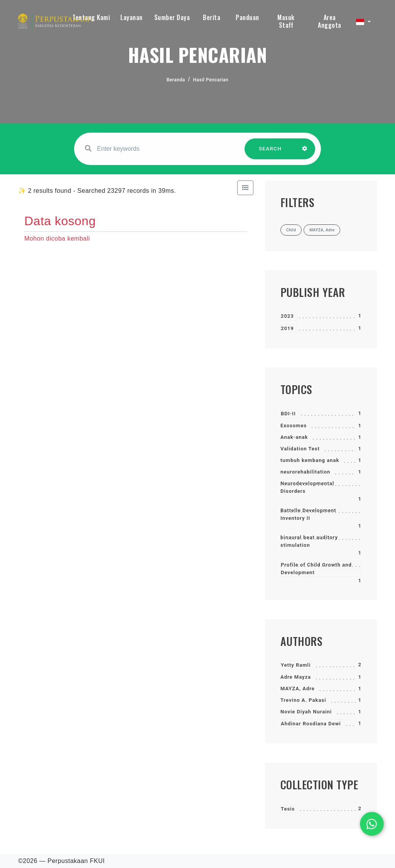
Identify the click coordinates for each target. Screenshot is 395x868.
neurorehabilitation (305, 472)
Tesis (288, 809)
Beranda (176, 80)
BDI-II (288, 414)
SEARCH (270, 153)
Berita (212, 17)
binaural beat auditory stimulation (309, 541)
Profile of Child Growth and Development (316, 569)
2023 (287, 316)
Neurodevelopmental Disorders (307, 487)
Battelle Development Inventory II (308, 514)
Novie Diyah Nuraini (306, 712)
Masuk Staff (286, 21)
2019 (287, 328)
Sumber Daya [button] (172, 17)
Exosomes (294, 426)
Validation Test (300, 449)
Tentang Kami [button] (91, 17)
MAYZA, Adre (298, 689)
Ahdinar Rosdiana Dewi (311, 724)
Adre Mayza (296, 677)
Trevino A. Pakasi (303, 700)
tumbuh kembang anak (310, 460)
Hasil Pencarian (211, 80)
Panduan (247, 17)
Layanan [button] (132, 17)
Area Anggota (330, 21)
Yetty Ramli (296, 665)
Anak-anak (294, 437)
